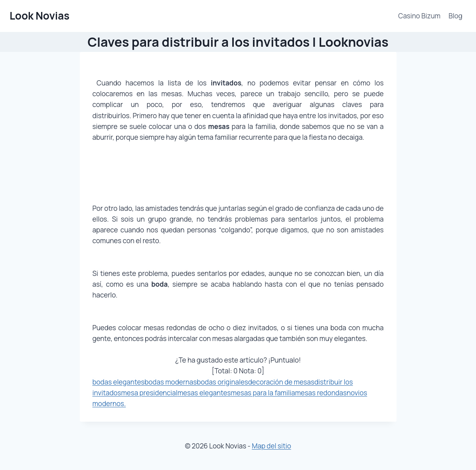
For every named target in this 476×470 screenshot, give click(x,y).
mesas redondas (321, 393)
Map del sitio (271, 446)
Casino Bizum (419, 16)
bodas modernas (171, 382)
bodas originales (222, 382)
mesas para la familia (263, 393)
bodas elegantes (119, 382)
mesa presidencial (149, 393)
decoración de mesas (281, 382)
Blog (455, 16)
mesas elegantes (204, 393)
